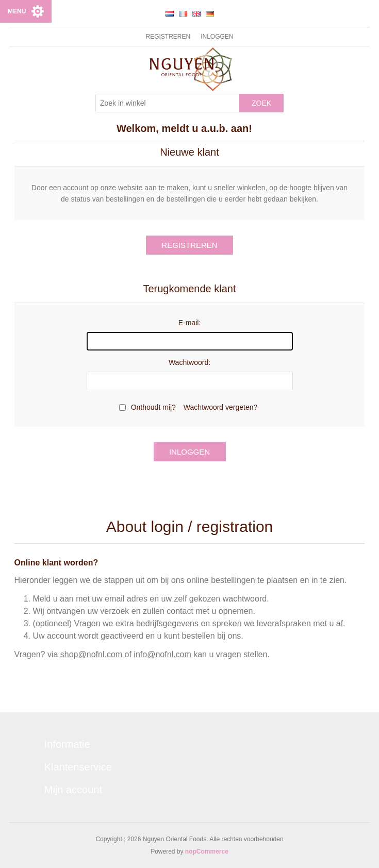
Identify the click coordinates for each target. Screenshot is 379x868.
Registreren (168, 37)
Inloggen (217, 37)
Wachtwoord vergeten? (220, 407)
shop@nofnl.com (91, 654)
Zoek (261, 103)
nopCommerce (207, 852)
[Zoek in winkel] (168, 103)
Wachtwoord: (190, 362)
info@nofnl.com (162, 654)
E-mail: (190, 323)
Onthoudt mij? (153, 407)
